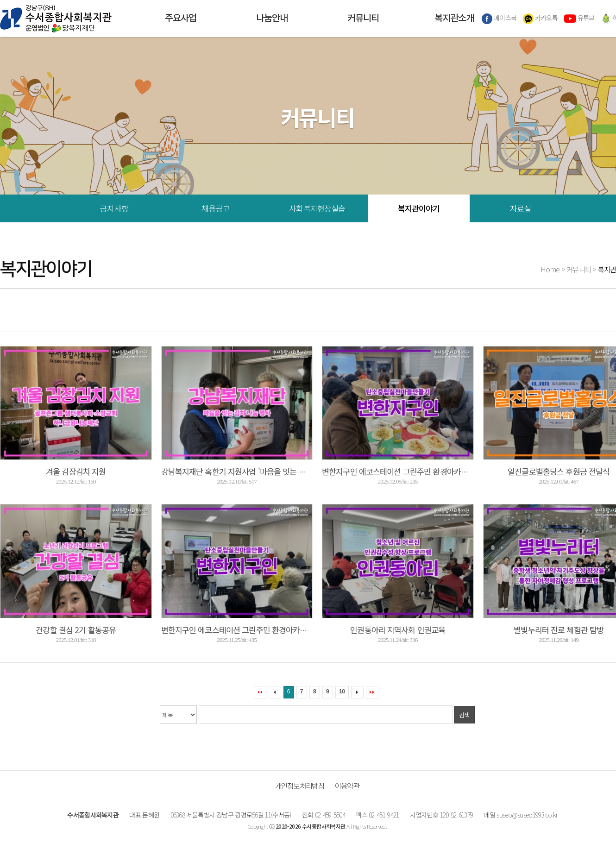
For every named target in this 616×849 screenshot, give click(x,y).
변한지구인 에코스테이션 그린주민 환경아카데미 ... (402, 471)
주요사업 (181, 19)
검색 (464, 715)
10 (342, 692)
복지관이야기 (419, 208)
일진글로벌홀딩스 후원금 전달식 (559, 471)
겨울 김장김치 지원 (76, 471)
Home (550, 269)
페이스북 (499, 19)
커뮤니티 (363, 19)
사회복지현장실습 (317, 208)
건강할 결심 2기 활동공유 (76, 630)
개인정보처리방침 (300, 786)
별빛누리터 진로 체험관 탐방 (559, 630)
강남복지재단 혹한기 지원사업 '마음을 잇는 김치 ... (241, 471)
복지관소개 (454, 19)
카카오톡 (541, 19)
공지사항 (114, 208)
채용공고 (216, 208)
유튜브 (579, 19)
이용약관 (347, 786)
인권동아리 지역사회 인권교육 (398, 630)
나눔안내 (272, 19)
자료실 (520, 208)
